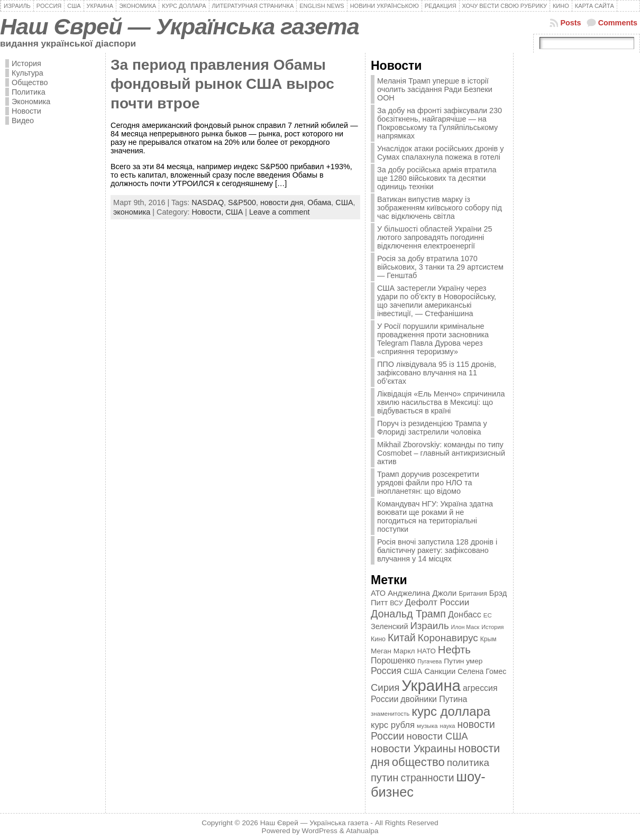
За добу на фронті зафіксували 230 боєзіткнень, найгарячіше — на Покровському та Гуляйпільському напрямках (440, 123)
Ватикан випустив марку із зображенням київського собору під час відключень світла (440, 208)
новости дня (282, 202)
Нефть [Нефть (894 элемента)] (454, 650)
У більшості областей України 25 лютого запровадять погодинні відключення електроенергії (435, 237)
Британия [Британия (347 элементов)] (473, 594)
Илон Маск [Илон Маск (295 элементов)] (465, 627)
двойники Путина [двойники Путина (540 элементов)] (434, 699)
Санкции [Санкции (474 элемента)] (440, 671)
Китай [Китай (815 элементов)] (402, 638)
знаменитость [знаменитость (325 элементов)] (390, 714)
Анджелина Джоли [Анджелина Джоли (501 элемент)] (422, 593)
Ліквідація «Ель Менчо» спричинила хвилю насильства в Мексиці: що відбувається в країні (441, 402)
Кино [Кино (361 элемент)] (378, 639)
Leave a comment (279, 212)
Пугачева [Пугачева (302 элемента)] (429, 661)
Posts (570, 23)
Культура (28, 73)
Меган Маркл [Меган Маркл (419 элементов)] (393, 651)
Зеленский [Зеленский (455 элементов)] (390, 626)
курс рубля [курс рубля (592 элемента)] (393, 725)
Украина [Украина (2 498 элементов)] (431, 685)
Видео (23, 121)
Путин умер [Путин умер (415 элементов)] (463, 661)
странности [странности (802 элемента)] (427, 778)
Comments (618, 23)
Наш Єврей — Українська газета (180, 26)
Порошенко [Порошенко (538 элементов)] (393, 661)
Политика (29, 92)
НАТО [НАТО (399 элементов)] (427, 651)
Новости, (208, 212)
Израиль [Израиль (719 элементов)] (429, 626)
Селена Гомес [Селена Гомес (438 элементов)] (482, 671)
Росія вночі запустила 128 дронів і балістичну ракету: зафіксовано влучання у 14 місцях (437, 550)
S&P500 (242, 202)
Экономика (31, 101)
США (344, 202)
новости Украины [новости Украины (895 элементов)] (413, 749)
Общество (30, 82)
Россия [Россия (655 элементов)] (386, 671)
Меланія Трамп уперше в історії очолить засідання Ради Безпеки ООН (435, 89)
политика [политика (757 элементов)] (468, 763)
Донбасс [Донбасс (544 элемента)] (465, 614)
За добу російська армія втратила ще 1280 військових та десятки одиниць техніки (437, 178)
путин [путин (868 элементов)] (385, 778)
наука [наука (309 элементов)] (448, 726)
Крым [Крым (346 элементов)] (488, 639)
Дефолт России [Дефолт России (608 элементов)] (437, 602)
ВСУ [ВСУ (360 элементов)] (396, 603)
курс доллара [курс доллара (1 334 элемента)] (451, 711)
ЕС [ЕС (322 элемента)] (488, 615)
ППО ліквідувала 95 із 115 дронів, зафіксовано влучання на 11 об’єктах (437, 373)
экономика (132, 212)
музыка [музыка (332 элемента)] (427, 726)
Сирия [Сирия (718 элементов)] (385, 687)
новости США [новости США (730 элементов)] (437, 736)
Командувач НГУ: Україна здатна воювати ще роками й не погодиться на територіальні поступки (435, 516)
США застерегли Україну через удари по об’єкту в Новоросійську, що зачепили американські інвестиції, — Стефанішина (437, 301)
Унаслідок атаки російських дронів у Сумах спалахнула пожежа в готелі (440, 153)
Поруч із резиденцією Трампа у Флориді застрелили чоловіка (432, 428)
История (26, 63)
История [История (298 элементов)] (492, 627)
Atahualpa (362, 831)
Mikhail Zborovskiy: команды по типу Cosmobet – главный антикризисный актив (441, 453)
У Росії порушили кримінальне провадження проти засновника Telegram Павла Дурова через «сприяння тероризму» (433, 339)
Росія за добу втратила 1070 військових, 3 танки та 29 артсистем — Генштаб (440, 267)
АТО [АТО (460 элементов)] (378, 593)
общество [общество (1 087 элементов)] (418, 762)
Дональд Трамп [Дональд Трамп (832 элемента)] (408, 614)
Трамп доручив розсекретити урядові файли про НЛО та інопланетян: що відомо (428, 483)
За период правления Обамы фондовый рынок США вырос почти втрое (222, 84)
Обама (319, 202)
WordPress (320, 831)
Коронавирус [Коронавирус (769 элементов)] (448, 638)
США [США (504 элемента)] (413, 671)
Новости (26, 111)
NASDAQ (208, 202)
